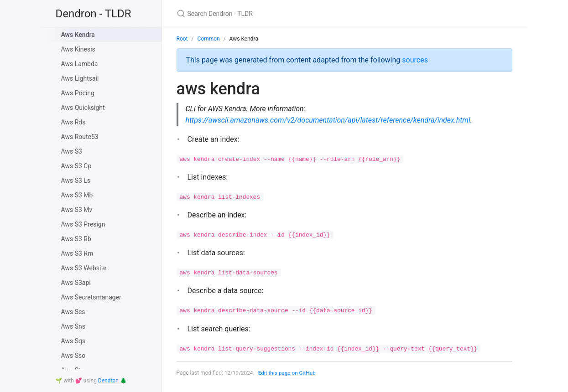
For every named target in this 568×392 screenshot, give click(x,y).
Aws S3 (72, 151)
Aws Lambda (80, 64)
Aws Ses (73, 312)
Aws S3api (76, 283)
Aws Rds (73, 122)
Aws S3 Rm (77, 253)
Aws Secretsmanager (91, 297)
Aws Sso (73, 356)
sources (415, 60)
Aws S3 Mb (77, 195)
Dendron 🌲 (112, 381)
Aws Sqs (73, 341)
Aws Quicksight (83, 108)
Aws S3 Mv (77, 210)
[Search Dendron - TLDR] (284, 13)
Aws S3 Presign (83, 224)
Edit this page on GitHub (288, 373)
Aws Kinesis (78, 49)
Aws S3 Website (84, 268)
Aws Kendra (78, 35)
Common (208, 39)
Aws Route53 (80, 137)
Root (182, 39)
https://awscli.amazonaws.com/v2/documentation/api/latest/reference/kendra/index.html (328, 120)
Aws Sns (73, 326)
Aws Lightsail (80, 78)
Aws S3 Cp (76, 166)
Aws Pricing (78, 93)
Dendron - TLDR (94, 14)
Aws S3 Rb (76, 239)
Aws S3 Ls (76, 181)
